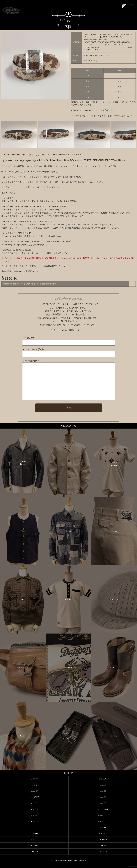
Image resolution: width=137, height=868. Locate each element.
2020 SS (34, 841)
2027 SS (34, 829)
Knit (23, 600)
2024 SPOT (103, 811)
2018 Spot (103, 853)
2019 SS (103, 847)
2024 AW (34, 811)
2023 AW (34, 805)
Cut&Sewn (68, 600)
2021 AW (103, 781)
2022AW (34, 793)
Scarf (23, 737)
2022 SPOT (34, 787)
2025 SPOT (103, 817)
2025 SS (103, 805)
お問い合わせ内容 (31, 361)
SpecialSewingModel (114, 463)
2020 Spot (103, 841)
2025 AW (34, 823)
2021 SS (103, 829)
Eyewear (68, 669)
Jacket (68, 463)
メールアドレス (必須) (33, 349)
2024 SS (103, 799)
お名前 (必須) (29, 338)
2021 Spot (34, 835)
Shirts (68, 532)
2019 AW (34, 847)
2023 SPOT (34, 799)
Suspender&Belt (68, 737)
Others (114, 737)
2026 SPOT (103, 823)
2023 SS (103, 793)
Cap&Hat (114, 600)
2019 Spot (34, 853)
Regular (34, 781)
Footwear (114, 669)
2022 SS (103, 787)
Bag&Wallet (23, 669)
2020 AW (103, 835)
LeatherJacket (23, 463)
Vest (23, 532)
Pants (114, 532)
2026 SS (34, 817)
